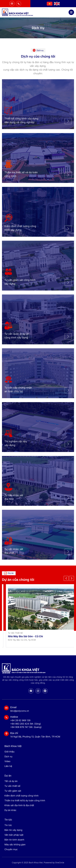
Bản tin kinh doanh (14, 840)
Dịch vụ (8, 756)
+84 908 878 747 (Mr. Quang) (26, 727)
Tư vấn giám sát (13, 791)
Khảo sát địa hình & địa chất (19, 805)
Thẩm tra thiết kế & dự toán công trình (25, 800)
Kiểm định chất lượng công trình (22, 796)
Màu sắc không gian (15, 845)
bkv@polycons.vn (20, 711)
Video (7, 761)
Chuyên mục (11, 849)
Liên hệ (8, 766)
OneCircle (60, 863)
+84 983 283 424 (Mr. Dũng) (26, 724)
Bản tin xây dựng (13, 830)
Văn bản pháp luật (14, 835)
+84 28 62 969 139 (20, 720)
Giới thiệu (9, 752)
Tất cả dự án (11, 781)
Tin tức (8, 825)
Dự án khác (10, 810)
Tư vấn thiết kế (12, 786)
